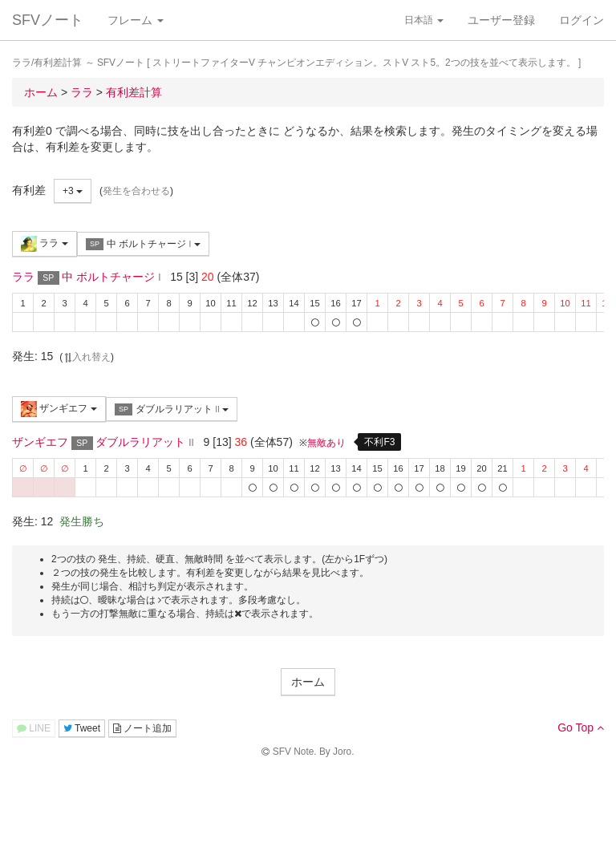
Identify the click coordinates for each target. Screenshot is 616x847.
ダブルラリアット (172, 409)
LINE (34, 728)
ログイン (582, 20)
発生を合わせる (136, 191)
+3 (73, 191)
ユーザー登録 (501, 20)
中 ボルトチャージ (143, 244)
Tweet (82, 728)
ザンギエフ (59, 409)
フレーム (136, 20)
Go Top (581, 727)
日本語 (424, 20)
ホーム (308, 682)
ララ (45, 244)
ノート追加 (142, 728)
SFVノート (48, 20)
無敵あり (326, 443)
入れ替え (87, 357)
